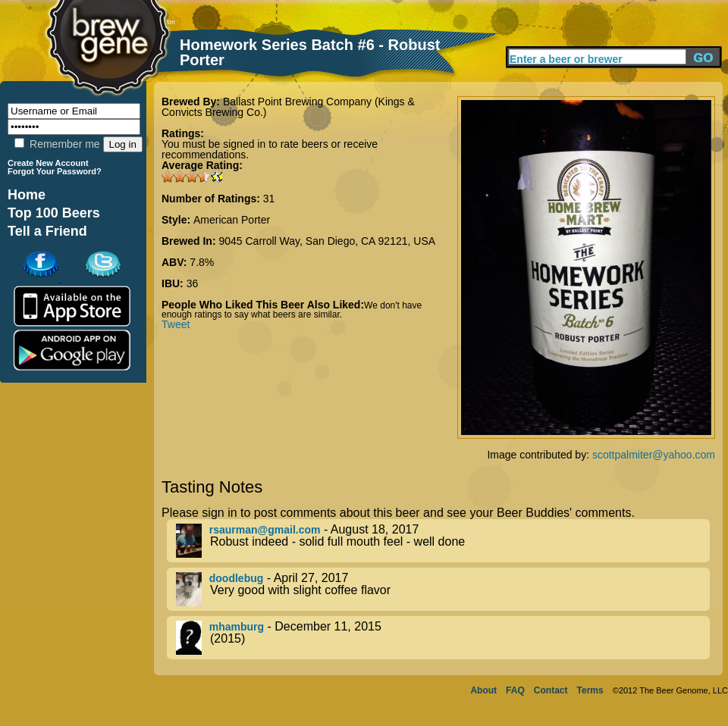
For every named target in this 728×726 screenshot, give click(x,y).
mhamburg (237, 627)
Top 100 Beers (54, 213)
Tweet (176, 324)
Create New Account (48, 163)
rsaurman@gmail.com (265, 530)
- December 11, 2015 (443, 638)
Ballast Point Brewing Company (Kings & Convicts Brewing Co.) (288, 107)
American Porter (232, 220)
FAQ (515, 690)
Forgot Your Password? (55, 171)
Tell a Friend (47, 231)
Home (27, 195)
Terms (590, 690)
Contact (551, 690)
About (483, 690)
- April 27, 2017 (443, 589)
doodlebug (237, 578)
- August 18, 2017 (443, 541)
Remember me (57, 144)
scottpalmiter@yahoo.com (654, 455)
